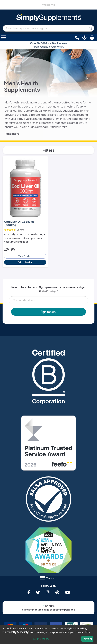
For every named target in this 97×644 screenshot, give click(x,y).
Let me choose (41, 639)
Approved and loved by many (48, 45)
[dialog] (48, 634)
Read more (12, 134)
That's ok (87, 639)
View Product (25, 256)
